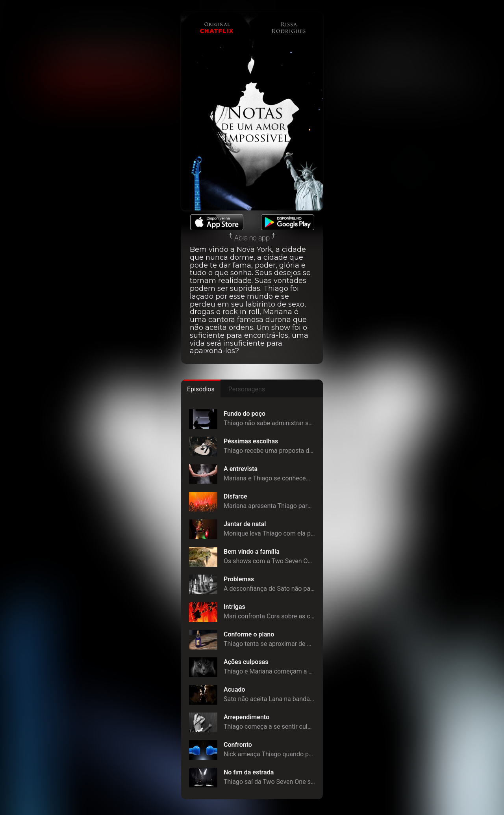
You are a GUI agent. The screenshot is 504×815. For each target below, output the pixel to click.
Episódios (201, 389)
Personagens (247, 389)
